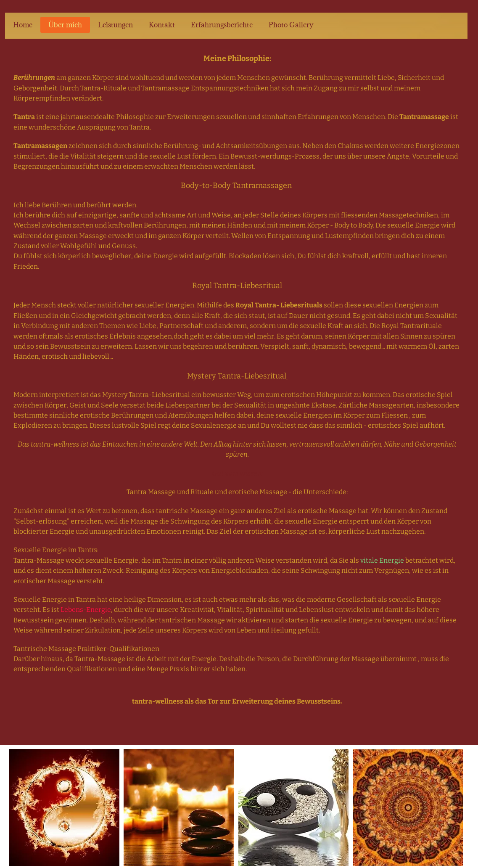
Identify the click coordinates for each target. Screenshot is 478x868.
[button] (65, 807)
